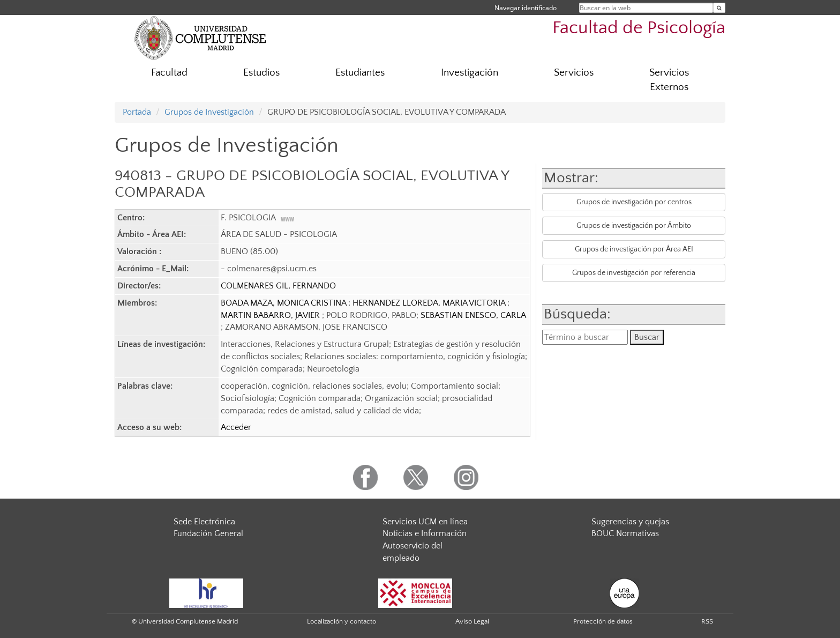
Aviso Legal (472, 621)
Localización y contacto (342, 621)
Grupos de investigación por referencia (634, 273)
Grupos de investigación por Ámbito (634, 226)
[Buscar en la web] (719, 8)
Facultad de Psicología (639, 28)
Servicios (574, 73)
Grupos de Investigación (209, 112)
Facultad (169, 73)
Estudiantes (360, 73)
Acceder (236, 427)
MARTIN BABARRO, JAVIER (271, 315)
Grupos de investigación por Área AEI (634, 249)
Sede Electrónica (204, 522)
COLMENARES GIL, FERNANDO (278, 286)
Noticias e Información (425, 533)
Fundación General (208, 533)
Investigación (470, 73)
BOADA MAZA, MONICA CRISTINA (284, 303)
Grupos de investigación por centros (634, 202)
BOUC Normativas (625, 533)
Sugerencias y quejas (630, 522)
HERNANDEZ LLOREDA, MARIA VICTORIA (430, 303)
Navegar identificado (526, 8)
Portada (137, 112)
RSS (707, 621)
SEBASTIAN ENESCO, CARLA (473, 315)
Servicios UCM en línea (425, 522)
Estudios (261, 73)
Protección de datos (603, 621)
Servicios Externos (669, 80)
